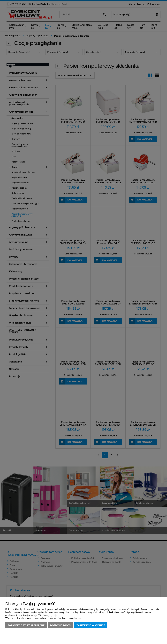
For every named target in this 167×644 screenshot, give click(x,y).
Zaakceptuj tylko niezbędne (26, 625)
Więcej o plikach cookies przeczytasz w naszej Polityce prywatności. (44, 618)
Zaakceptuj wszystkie (91, 625)
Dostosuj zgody (61, 625)
